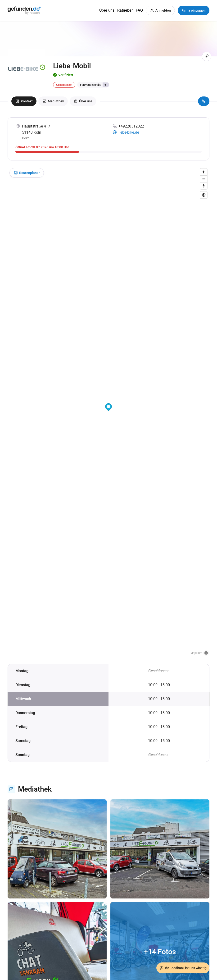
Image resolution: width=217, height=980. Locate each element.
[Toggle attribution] (206, 653)
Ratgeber (125, 10)
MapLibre (196, 653)
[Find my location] (204, 195)
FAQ (139, 10)
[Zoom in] (204, 172)
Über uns (107, 10)
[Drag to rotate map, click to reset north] (204, 186)
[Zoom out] (204, 179)
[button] (108, 408)
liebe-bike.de (129, 132)
